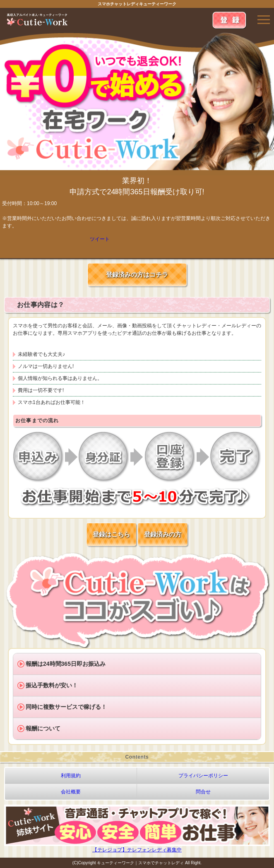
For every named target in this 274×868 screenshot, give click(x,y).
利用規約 (71, 776)
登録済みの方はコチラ (137, 274)
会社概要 (71, 792)
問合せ (203, 792)
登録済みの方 (163, 534)
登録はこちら (111, 534)
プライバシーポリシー (203, 776)
